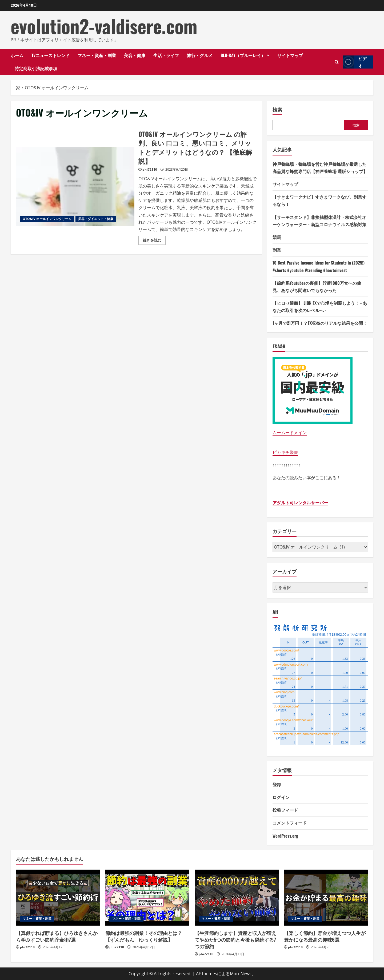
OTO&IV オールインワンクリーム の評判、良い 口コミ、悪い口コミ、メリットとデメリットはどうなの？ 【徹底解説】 (75, 187)
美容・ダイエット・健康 (96, 219)
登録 (277, 784)
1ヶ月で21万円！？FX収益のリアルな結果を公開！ (320, 323)
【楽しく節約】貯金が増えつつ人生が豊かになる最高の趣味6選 (325, 936)
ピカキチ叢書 (285, 452)
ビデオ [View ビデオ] (355, 62)
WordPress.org (285, 836)
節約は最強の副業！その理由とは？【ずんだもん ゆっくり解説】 (144, 936)
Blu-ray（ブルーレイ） (243, 55)
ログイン (281, 797)
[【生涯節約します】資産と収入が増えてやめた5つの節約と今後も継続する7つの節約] (237, 898)
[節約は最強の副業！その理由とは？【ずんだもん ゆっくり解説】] (147, 898)
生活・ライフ (166, 55)
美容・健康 (135, 55)
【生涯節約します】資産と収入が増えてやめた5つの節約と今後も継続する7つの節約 (235, 939)
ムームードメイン (290, 433)
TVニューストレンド (51, 55)
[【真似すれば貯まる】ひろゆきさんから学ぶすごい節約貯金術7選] (58, 898)
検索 (277, 109)
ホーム (17, 55)
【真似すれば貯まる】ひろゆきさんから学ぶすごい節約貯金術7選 (57, 936)
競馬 (277, 237)
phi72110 (150, 169)
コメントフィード (290, 823)
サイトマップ (290, 55)
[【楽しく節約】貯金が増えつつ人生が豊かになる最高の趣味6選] (326, 898)
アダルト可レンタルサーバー (300, 503)
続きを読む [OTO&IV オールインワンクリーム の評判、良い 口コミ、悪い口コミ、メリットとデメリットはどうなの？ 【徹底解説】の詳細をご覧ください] (154, 241)
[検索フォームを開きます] (337, 62)
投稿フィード (285, 810)
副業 (277, 250)
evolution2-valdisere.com (104, 26)
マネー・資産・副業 (97, 55)
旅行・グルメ (200, 55)
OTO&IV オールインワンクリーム (47, 219)
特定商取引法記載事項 (36, 68)
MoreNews (241, 974)
